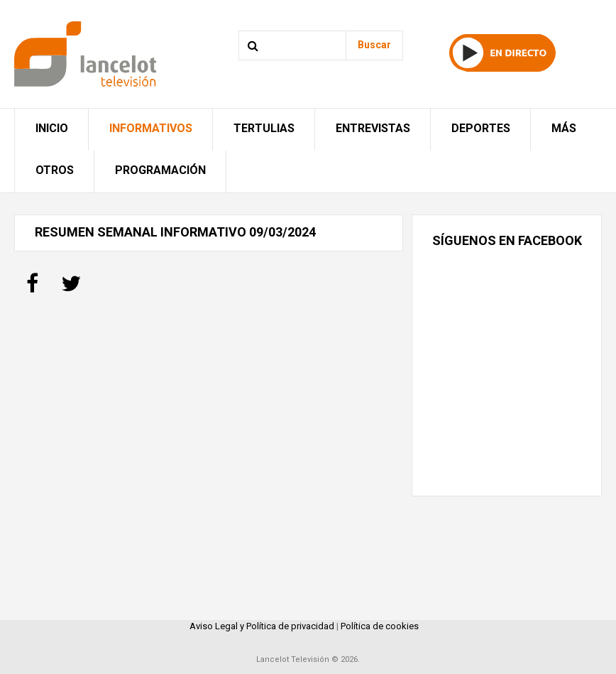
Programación (160, 170)
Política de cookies (380, 626)
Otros (55, 170)
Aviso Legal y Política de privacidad (262, 626)
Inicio (52, 128)
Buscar (374, 45)
